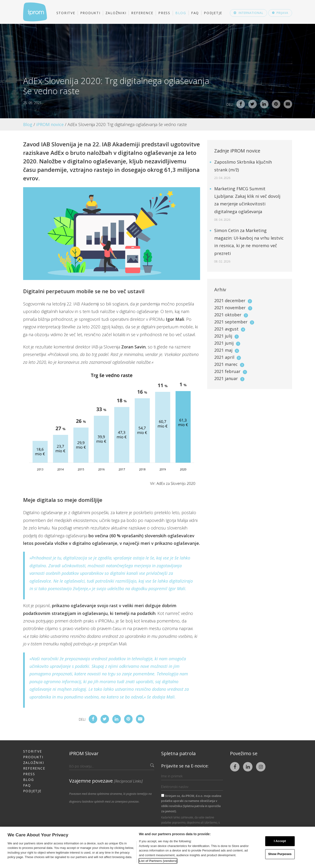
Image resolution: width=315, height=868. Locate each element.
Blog (181, 13)
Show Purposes (280, 854)
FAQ (195, 13)
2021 (233, 301)
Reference (142, 13)
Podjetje (213, 13)
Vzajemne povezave (106, 781)
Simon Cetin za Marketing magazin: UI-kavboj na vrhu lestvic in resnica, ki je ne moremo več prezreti (249, 246)
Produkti (90, 13)
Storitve (66, 13)
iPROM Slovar (84, 753)
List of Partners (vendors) (158, 861)
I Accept (280, 841)
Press (164, 13)
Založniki (116, 13)
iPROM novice (50, 124)
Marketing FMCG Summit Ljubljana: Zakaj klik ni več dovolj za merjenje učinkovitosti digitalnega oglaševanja (247, 204)
